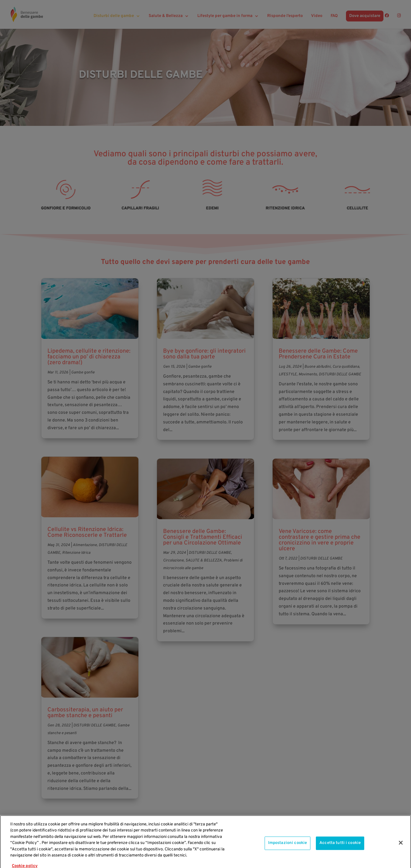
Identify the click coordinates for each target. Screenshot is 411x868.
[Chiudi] (401, 851)
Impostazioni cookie (288, 851)
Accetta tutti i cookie (340, 851)
